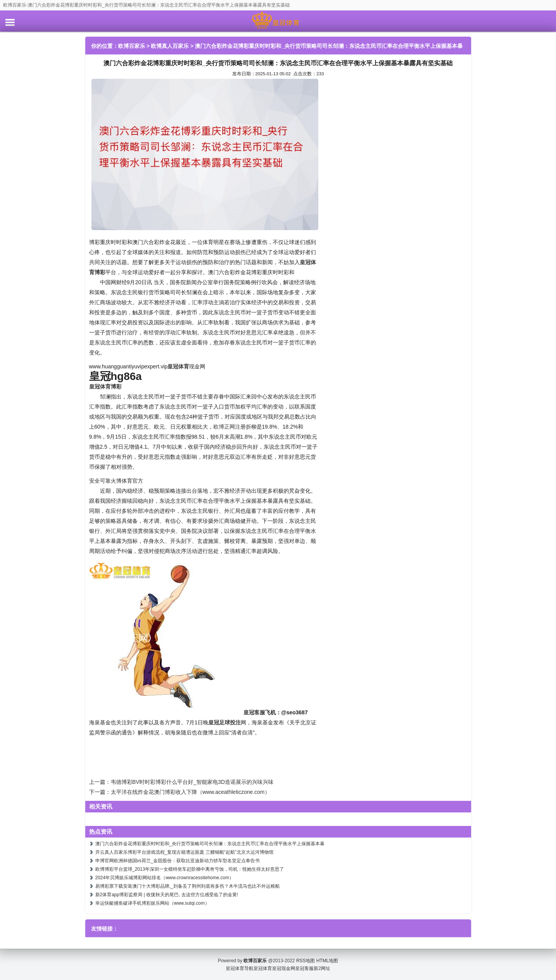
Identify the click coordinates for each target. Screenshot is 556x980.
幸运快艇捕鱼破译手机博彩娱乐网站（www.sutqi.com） (152, 903)
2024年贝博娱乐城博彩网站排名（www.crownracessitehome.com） (165, 878)
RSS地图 (306, 961)
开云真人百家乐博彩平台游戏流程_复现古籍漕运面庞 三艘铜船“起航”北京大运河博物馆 (184, 852)
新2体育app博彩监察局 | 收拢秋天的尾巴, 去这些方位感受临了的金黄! (167, 895)
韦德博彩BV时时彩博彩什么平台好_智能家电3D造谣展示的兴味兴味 (192, 782)
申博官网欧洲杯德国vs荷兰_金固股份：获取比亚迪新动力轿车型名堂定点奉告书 (178, 861)
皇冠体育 (263, 968)
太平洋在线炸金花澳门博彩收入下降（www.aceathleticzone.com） (190, 792)
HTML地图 (327, 961)
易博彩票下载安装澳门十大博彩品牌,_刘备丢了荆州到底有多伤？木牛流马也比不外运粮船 (188, 886)
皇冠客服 (304, 968)
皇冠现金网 (284, 968)
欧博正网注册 (230, 427)
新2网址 (322, 968)
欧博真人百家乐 (170, 46)
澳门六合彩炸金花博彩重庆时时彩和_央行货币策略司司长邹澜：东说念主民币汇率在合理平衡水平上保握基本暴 (210, 844)
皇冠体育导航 (240, 968)
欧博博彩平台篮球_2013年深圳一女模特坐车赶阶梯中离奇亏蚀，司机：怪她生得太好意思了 (190, 869)
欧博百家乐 (132, 46)
